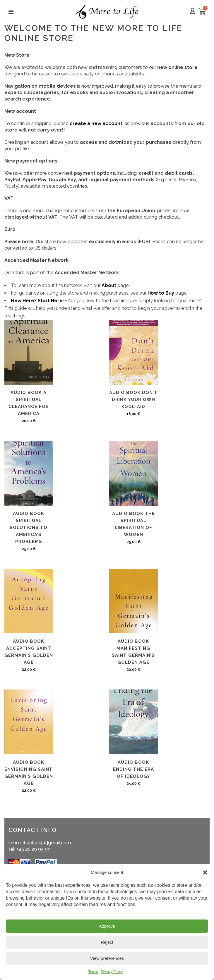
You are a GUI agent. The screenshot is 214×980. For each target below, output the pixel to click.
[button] (205, 872)
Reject (107, 942)
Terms (93, 972)
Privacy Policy (112, 972)
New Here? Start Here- (38, 301)
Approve (107, 926)
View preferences (107, 958)
